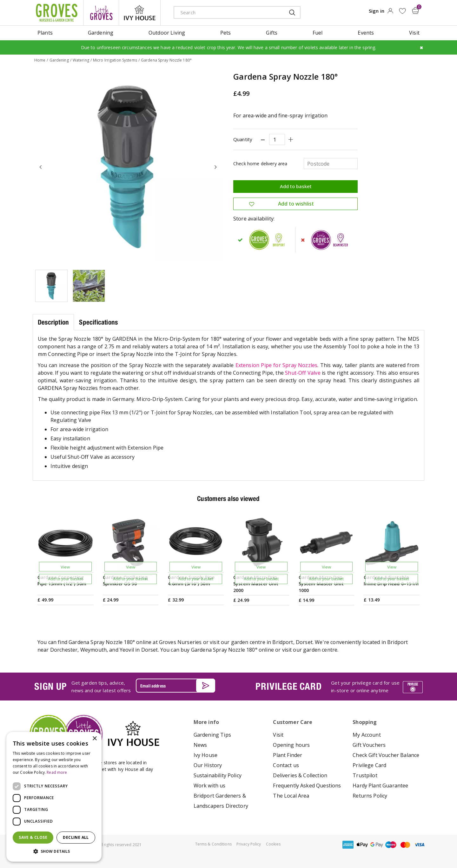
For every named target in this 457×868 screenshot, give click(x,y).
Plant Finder (288, 755)
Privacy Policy (249, 844)
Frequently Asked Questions (307, 786)
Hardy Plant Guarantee (380, 786)
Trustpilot (365, 775)
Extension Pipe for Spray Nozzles (277, 365)
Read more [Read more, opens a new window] (57, 772)
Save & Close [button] (33, 837)
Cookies (273, 844)
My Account (367, 735)
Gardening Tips (212, 735)
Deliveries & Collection (300, 775)
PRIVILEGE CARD (288, 686)
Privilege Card (369, 765)
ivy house (140, 13)
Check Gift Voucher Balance (386, 755)
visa (420, 845)
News (200, 745)
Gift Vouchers (369, 745)
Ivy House (205, 755)
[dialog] (54, 797)
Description (53, 322)
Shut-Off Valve (303, 373)
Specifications (98, 322)
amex (348, 845)
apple (362, 845)
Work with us (210, 786)
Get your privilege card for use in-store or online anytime (365, 687)
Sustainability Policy (218, 775)
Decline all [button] (76, 837)
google (377, 845)
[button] (54, 852)
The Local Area (291, 796)
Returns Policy (370, 796)
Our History (208, 765)
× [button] (94, 739)
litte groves (101, 13)
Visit (278, 735)
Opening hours (291, 745)
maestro (391, 845)
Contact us (286, 765)
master (405, 845)
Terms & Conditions (213, 844)
